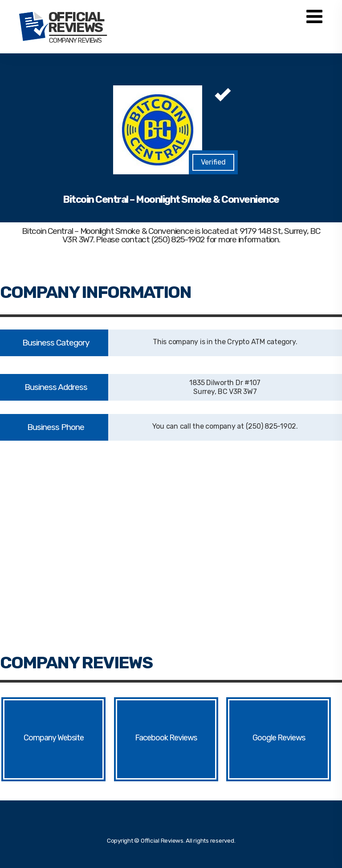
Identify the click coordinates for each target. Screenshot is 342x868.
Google (264, 738)
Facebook (151, 738)
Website (71, 738)
